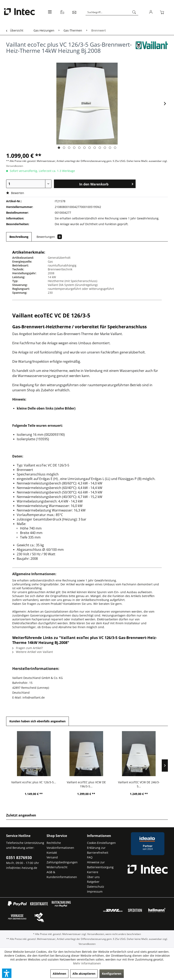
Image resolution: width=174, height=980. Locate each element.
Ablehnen (59, 974)
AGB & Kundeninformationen (62, 874)
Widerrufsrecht (57, 867)
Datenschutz (96, 887)
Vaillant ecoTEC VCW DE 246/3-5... (139, 784)
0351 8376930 (19, 858)
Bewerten (15, 193)
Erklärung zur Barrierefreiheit (98, 850)
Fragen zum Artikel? (28, 648)
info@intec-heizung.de (22, 868)
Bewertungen (49, 237)
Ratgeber (93, 882)
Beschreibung (19, 237)
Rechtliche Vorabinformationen (60, 845)
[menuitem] (49, 14)
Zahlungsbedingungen (62, 862)
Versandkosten (15, 166)
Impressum (95, 891)
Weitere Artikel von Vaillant (33, 652)
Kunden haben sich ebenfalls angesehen (37, 721)
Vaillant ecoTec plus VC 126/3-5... (34, 782)
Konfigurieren (112, 974)
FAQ (90, 857)
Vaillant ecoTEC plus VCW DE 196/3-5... (86, 784)
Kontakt (52, 853)
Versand (52, 857)
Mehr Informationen (87, 963)
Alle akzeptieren (84, 974)
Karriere (93, 872)
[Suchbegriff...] (112, 12)
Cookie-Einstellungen (101, 843)
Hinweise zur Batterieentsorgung (100, 865)
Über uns (93, 877)
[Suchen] (134, 12)
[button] (7, 973)
